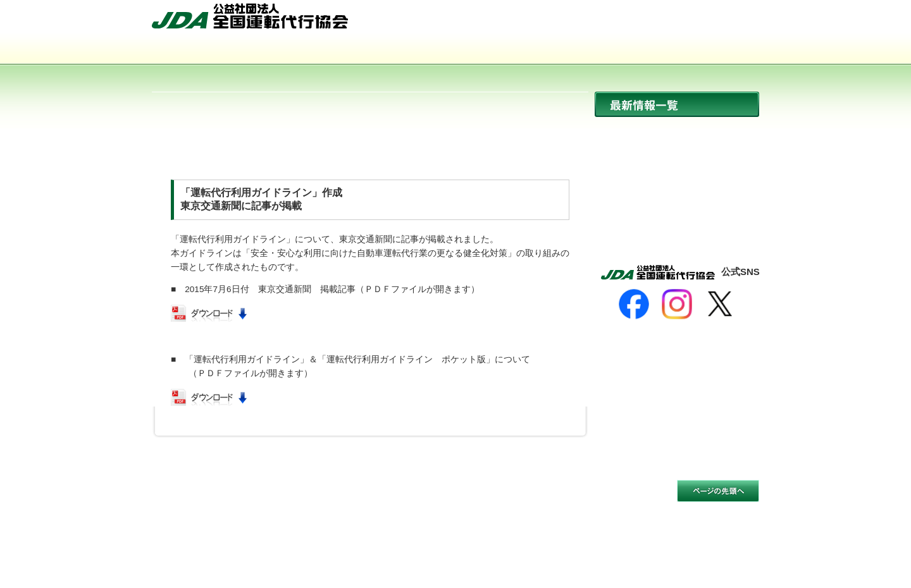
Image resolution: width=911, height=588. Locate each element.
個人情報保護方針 (297, 499)
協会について (213, 51)
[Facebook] (634, 304)
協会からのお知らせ (677, 158)
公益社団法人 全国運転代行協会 (250, 16)
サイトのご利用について (201, 499)
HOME (593, 21)
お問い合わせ (726, 21)
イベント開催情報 (677, 186)
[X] (720, 304)
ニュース (677, 131)
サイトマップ (655, 21)
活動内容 (455, 51)
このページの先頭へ (718, 491)
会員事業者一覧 (577, 51)
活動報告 (677, 213)
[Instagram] (677, 304)
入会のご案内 (698, 51)
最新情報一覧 (677, 104)
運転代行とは (334, 51)
